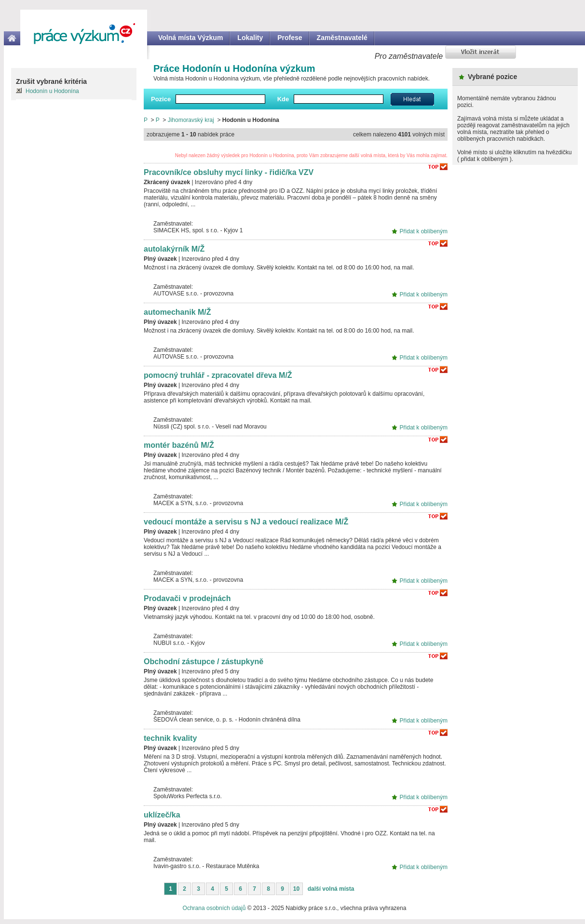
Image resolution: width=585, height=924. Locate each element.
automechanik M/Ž (177, 312)
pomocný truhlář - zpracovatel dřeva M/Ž (218, 375)
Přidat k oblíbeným (424, 231)
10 (296, 889)
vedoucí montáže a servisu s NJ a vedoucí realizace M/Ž (246, 522)
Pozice (161, 99)
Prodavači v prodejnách (187, 598)
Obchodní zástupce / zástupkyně (204, 662)
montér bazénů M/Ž (179, 445)
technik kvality (170, 738)
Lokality (250, 38)
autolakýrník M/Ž (174, 249)
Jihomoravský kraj (191, 120)
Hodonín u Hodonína (52, 91)
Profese (290, 38)
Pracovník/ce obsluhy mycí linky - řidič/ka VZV (229, 172)
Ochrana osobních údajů (214, 908)
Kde (283, 99)
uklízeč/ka (162, 815)
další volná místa (331, 889)
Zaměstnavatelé (342, 38)
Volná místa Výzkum (190, 38)
